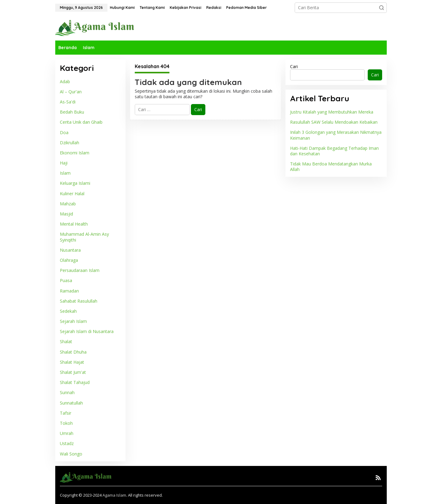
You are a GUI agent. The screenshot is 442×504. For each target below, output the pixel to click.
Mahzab (68, 204)
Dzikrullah (70, 143)
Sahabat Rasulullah (79, 301)
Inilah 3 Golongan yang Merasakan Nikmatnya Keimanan (336, 135)
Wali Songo (71, 454)
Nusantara (70, 250)
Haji (64, 163)
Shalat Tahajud (75, 382)
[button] (382, 8)
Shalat (66, 341)
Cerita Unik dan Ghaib (81, 122)
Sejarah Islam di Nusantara (87, 331)
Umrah (67, 433)
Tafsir (66, 413)
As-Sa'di (68, 102)
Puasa (66, 280)
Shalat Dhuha (73, 352)
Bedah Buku (72, 112)
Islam (65, 173)
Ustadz (67, 443)
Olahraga (69, 260)
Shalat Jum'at (73, 372)
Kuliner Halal (72, 194)
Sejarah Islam (73, 321)
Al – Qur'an (71, 92)
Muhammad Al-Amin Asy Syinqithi (84, 237)
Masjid (66, 214)
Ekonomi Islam (75, 153)
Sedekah (68, 311)
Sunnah (67, 392)
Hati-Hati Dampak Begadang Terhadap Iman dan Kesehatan (334, 151)
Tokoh (66, 423)
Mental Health (74, 224)
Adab (65, 81)
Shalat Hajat (72, 362)
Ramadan (69, 291)
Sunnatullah (71, 403)
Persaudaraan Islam (80, 270)
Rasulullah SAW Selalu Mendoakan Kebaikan (334, 122)
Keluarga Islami (75, 183)
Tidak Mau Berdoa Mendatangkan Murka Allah (331, 167)
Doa (64, 132)
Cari (294, 66)
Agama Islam (114, 495)
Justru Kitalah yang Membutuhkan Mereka (332, 112)
